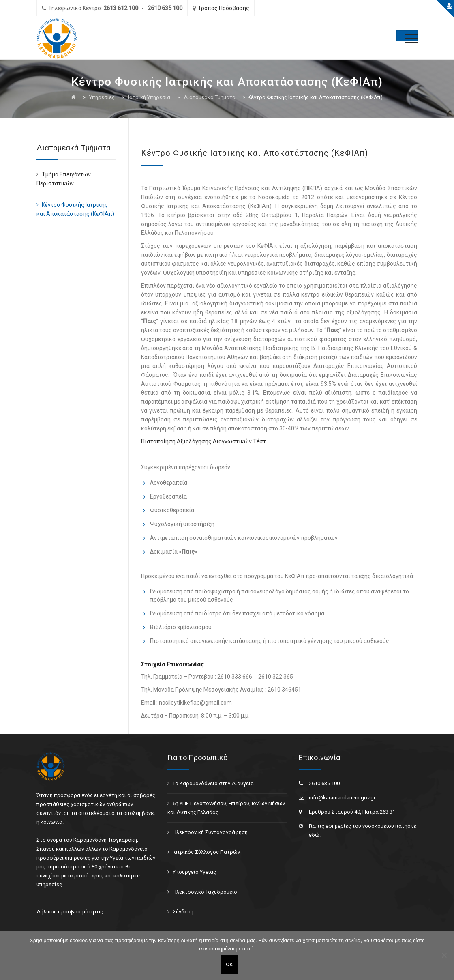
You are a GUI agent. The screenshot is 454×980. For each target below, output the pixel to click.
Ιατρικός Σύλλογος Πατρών (206, 852)
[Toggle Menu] (407, 36)
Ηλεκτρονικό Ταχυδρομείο (205, 892)
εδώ (314, 835)
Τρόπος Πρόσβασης (224, 8)
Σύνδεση (183, 912)
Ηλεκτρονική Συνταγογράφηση (210, 832)
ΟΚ (229, 964)
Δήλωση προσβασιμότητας (70, 912)
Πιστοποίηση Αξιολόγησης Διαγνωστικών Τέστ (203, 441)
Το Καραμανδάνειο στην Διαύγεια (213, 783)
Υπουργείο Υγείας (194, 872)
